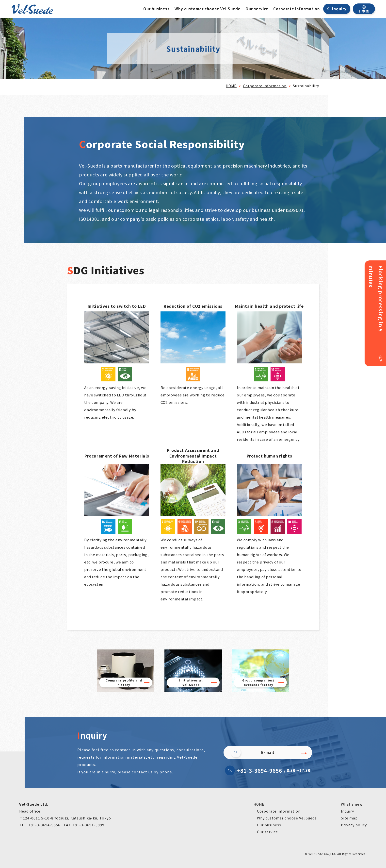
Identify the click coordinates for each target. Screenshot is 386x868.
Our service (257, 9)
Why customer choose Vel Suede (208, 9)
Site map (349, 818)
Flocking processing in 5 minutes (376, 299)
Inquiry (339, 9)
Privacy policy (354, 825)
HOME (231, 86)
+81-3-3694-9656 (259, 770)
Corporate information (297, 9)
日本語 (364, 9)
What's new (352, 804)
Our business (156, 9)
